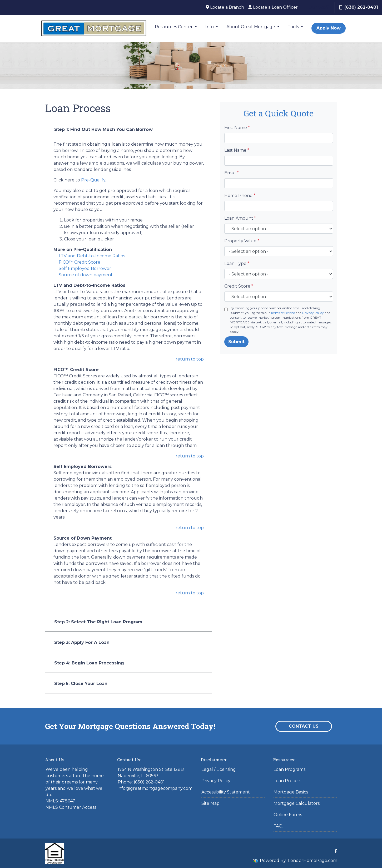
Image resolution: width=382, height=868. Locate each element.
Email (232, 173)
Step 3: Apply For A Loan (82, 642)
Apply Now (329, 28)
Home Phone (240, 196)
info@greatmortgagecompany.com (155, 788)
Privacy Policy (313, 313)
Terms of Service (283, 313)
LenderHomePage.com (313, 860)
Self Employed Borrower (85, 268)
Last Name (237, 150)
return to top (190, 359)
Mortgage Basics (291, 792)
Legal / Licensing (219, 769)
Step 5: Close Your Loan (81, 684)
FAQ (278, 826)
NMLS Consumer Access (71, 807)
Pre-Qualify (93, 180)
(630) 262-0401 (359, 7)
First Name (237, 128)
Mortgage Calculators (297, 803)
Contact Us (304, 726)
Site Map (210, 803)
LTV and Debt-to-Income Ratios (92, 256)
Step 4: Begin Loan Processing (89, 663)
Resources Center (174, 27)
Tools (294, 27)
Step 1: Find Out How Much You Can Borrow (103, 129)
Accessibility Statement (226, 792)
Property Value (242, 241)
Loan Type (237, 263)
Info (210, 27)
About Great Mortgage (251, 27)
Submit (236, 342)
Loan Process (287, 781)
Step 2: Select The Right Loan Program (98, 622)
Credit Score (239, 286)
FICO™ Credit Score (80, 262)
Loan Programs (289, 769)
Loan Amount (240, 218)
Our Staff (318, 7)
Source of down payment (86, 275)
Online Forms (288, 815)
